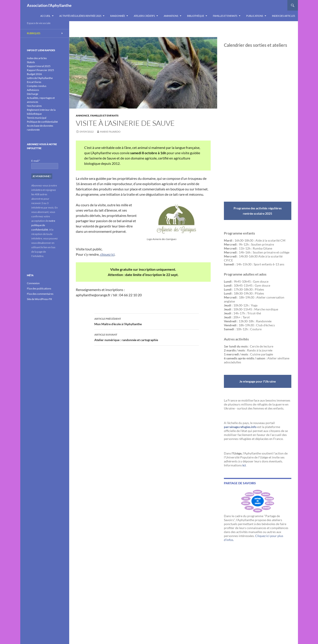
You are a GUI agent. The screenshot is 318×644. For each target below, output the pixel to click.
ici (244, 465)
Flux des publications (39, 288)
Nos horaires (34, 106)
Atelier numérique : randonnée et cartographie (147, 337)
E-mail (36, 161)
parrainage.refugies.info (240, 427)
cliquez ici (107, 254)
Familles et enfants (225, 16)
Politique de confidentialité (42, 122)
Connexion (33, 283)
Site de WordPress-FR (39, 299)
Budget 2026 (34, 74)
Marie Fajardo (110, 132)
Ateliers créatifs (144, 16)
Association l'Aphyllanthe (49, 5)
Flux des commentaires (40, 294)
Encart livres (34, 82)
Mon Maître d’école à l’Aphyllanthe (147, 321)
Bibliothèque (196, 16)
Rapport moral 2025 (39, 66)
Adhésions (33, 90)
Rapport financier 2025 (40, 70)
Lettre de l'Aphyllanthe (40, 78)
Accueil (45, 16)
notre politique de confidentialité (43, 225)
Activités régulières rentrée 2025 (80, 16)
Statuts (31, 62)
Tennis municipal (37, 118)
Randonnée (118, 16)
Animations (171, 16)
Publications (255, 16)
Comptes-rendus (37, 86)
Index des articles (284, 16)
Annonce (83, 115)
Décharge (33, 94)
